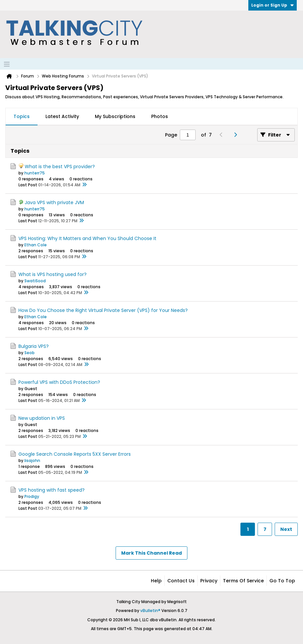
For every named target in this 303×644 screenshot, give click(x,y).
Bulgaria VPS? (34, 346)
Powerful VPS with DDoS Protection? (59, 382)
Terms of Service (243, 581)
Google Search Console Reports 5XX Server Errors (75, 454)
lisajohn (32, 460)
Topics (22, 116)
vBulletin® (150, 611)
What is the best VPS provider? (60, 167)
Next (286, 529)
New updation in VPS (42, 418)
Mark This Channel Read (151, 553)
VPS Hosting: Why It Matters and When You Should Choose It (87, 238)
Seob (29, 353)
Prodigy (32, 496)
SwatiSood (35, 281)
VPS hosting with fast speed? (52, 490)
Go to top (282, 581)
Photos (160, 116)
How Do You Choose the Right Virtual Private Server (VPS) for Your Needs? (103, 310)
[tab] (22, 117)
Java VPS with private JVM (54, 202)
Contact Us (181, 581)
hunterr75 (35, 173)
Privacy (209, 581)
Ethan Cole (36, 245)
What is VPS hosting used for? (53, 274)
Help (156, 581)
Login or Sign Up (273, 5)
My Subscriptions (115, 116)
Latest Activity (62, 116)
